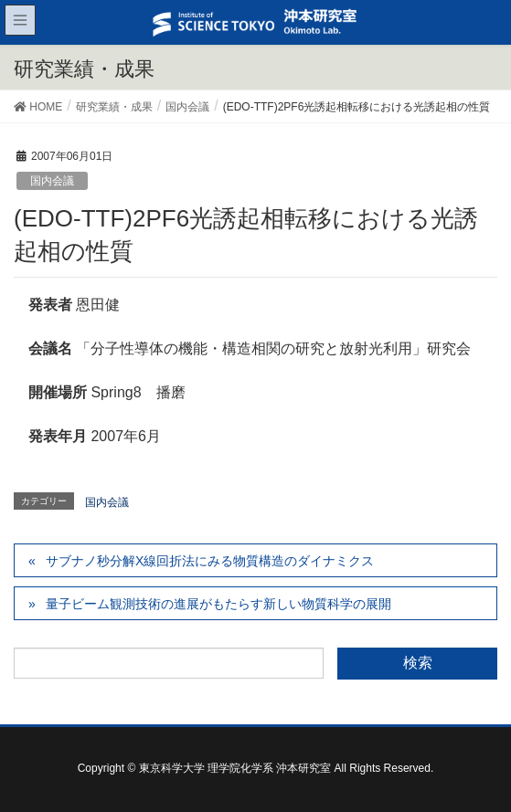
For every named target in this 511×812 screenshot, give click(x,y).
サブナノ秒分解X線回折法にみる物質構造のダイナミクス (210, 561)
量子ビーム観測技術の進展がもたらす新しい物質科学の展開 (218, 604)
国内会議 (52, 181)
